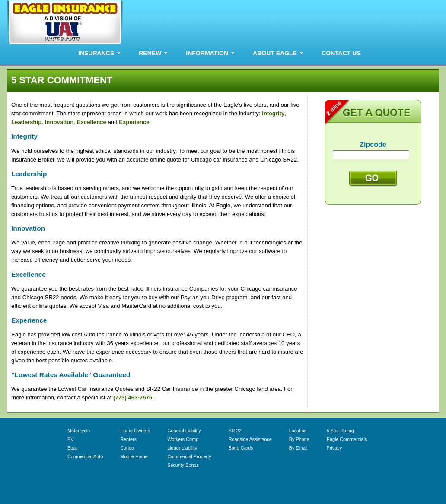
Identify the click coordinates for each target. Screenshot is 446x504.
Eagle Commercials (347, 439)
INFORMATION (207, 53)
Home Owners (135, 431)
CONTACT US (341, 53)
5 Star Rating (340, 431)
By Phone (299, 439)
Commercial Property (189, 456)
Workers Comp (183, 439)
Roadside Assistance (250, 439)
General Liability (184, 431)
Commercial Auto (85, 456)
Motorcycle (79, 431)
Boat (72, 448)
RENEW (150, 53)
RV (71, 439)
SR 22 (235, 431)
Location (298, 431)
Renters (128, 439)
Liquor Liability (182, 448)
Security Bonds (183, 465)
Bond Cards (241, 448)
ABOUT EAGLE (275, 53)
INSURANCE (96, 53)
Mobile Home (134, 456)
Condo (127, 448)
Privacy (334, 448)
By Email (298, 448)
